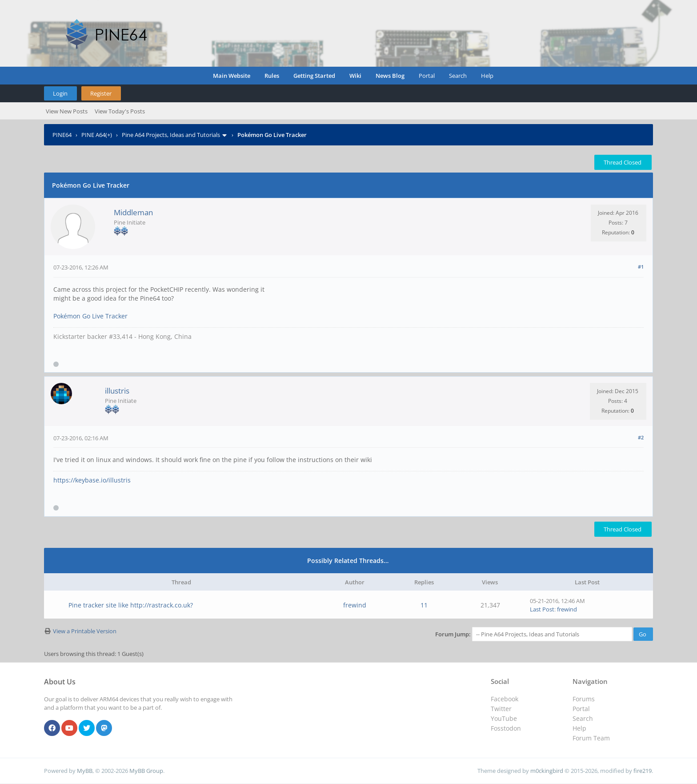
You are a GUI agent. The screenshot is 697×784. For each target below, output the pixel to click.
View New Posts (67, 111)
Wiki (355, 76)
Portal (427, 76)
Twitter (501, 709)
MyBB (85, 771)
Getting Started (314, 76)
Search (458, 76)
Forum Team (591, 738)
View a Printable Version (85, 631)
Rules (272, 76)
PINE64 (62, 135)
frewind (355, 605)
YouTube (504, 718)
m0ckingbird (547, 771)
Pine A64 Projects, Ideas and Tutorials (171, 135)
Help (487, 76)
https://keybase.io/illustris (92, 480)
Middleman (133, 212)
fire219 (643, 771)
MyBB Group (146, 771)
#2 (641, 437)
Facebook (505, 699)
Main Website (232, 76)
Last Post (542, 609)
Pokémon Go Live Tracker (90, 316)
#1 (641, 267)
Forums (584, 699)
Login (60, 93)
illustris (117, 391)
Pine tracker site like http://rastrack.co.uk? (131, 605)
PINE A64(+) (97, 135)
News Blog (390, 76)
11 (424, 605)
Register (101, 93)
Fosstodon (506, 728)
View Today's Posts (120, 111)
